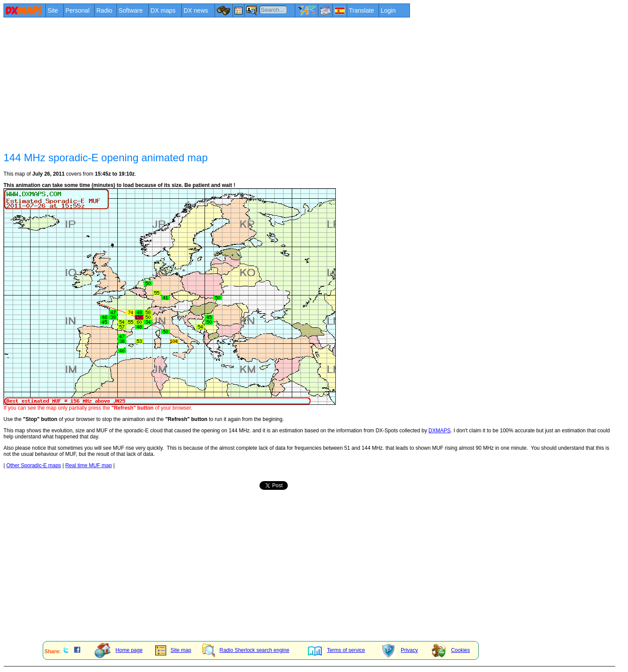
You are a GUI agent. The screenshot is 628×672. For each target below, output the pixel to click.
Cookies (451, 650)
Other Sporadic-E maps (33, 465)
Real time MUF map (89, 465)
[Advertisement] (265, 84)
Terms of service (336, 650)
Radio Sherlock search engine (246, 650)
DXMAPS (440, 431)
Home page (119, 650)
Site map (173, 650)
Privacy (400, 650)
